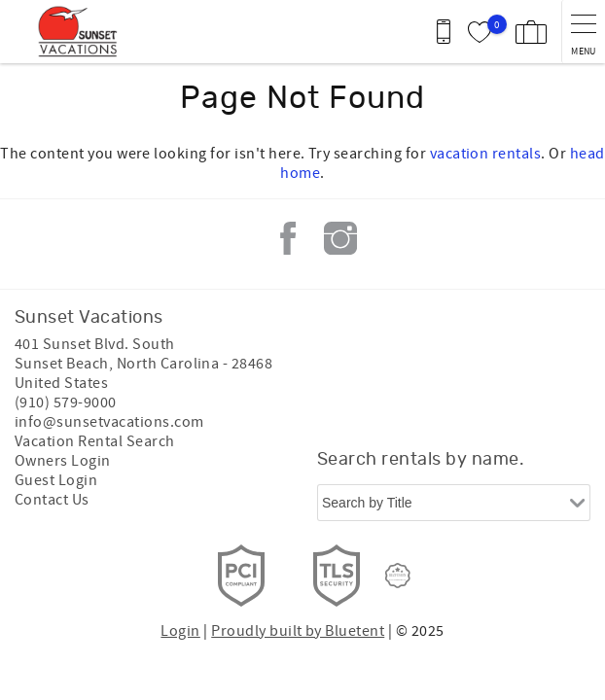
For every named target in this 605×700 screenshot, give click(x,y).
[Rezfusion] (398, 576)
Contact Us (52, 500)
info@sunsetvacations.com (109, 422)
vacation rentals (486, 154)
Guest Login (56, 480)
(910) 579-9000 (66, 402)
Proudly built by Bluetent (298, 631)
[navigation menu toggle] (583, 32)
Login (180, 631)
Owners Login (63, 461)
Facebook (288, 238)
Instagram (340, 238)
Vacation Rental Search (95, 441)
